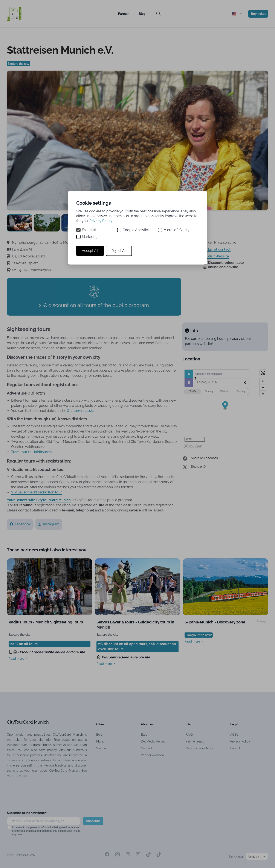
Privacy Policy (101, 221)
